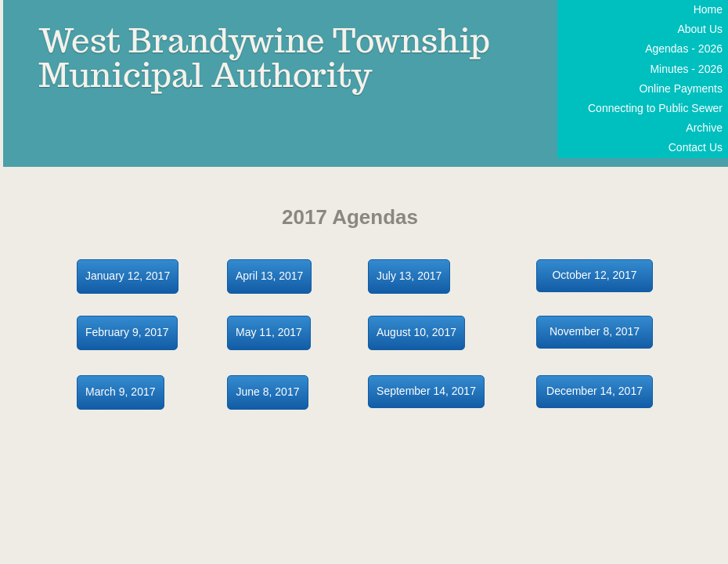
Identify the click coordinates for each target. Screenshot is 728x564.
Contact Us (696, 147)
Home (708, 9)
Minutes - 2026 (686, 69)
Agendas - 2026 (684, 49)
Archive (704, 128)
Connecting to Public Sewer (655, 108)
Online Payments (681, 89)
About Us (700, 29)
